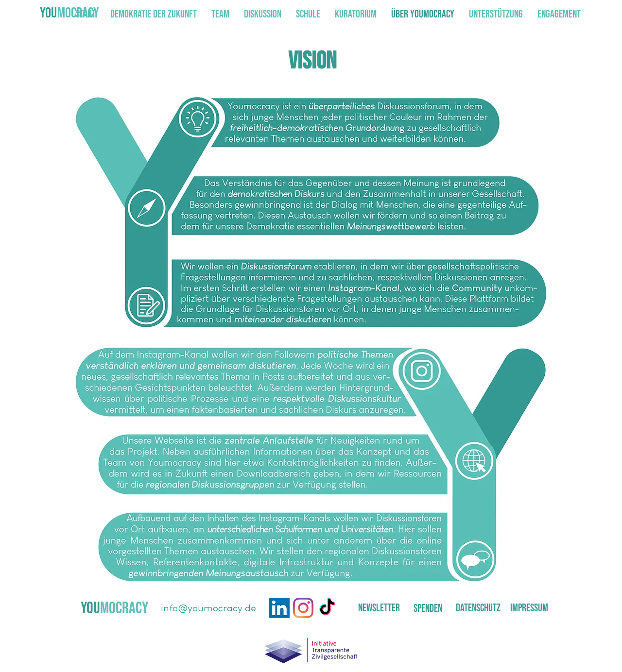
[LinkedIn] (279, 608)
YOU (48, 13)
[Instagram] (303, 608)
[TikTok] (327, 608)
